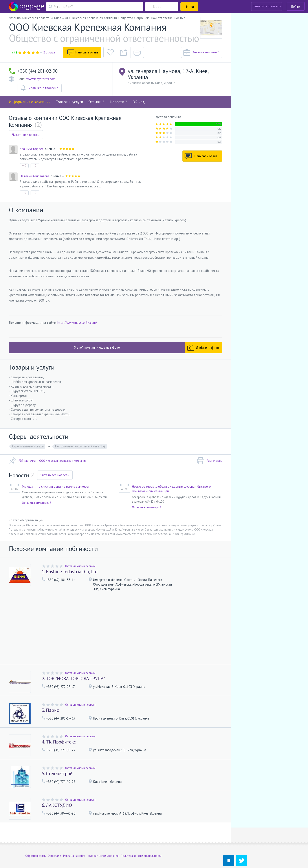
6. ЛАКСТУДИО (57, 805)
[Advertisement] (115, 628)
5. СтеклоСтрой (57, 774)
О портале (54, 840)
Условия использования (103, 840)
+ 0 (24, 166)
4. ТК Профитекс (59, 742)
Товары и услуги (69, 102)
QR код (139, 102)
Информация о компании (30, 102)
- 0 (35, 166)
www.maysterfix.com (41, 79)
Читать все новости (55, 475)
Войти (296, 6)
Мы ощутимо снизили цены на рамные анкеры (55, 486)
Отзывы (96, 102)
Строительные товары (28, 446)
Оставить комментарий (37, 503)
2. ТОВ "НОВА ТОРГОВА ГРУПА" (73, 678)
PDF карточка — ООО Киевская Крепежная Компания (48, 461)
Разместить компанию (267, 6)
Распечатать (210, 461)
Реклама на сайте (74, 840)
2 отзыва (49, 52)
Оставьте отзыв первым (80, 566)
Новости (118, 102)
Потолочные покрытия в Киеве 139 (80, 446)
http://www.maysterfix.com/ (77, 323)
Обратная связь (35, 840)
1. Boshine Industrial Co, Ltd (70, 572)
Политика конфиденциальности (141, 840)
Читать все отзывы (26, 135)
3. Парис (50, 710)
